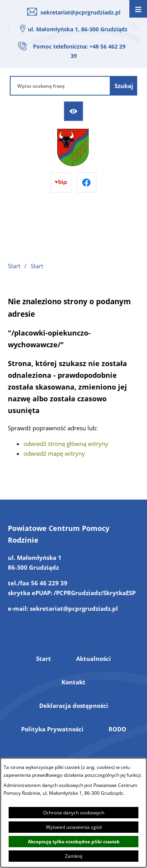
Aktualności (93, 659)
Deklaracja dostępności (74, 706)
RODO (117, 729)
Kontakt (73, 682)
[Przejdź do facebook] (87, 182)
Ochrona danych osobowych (74, 813)
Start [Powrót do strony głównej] (14, 266)
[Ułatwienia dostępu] (74, 111)
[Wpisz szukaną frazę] (60, 86)
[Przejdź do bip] (61, 182)
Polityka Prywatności (52, 729)
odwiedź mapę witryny (54, 453)
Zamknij (74, 856)
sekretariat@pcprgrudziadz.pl (80, 12)
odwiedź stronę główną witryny (66, 444)
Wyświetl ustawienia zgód (74, 827)
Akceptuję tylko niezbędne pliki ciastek (74, 842)
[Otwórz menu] (138, 9)
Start (44, 659)
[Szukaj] (124, 86)
